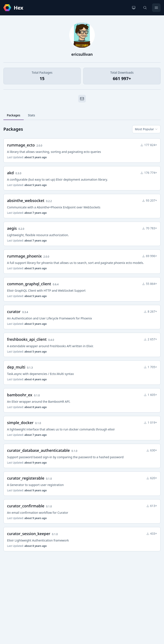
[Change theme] (134, 8)
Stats (31, 115)
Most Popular (146, 129)
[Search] (145, 8)
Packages (14, 115)
